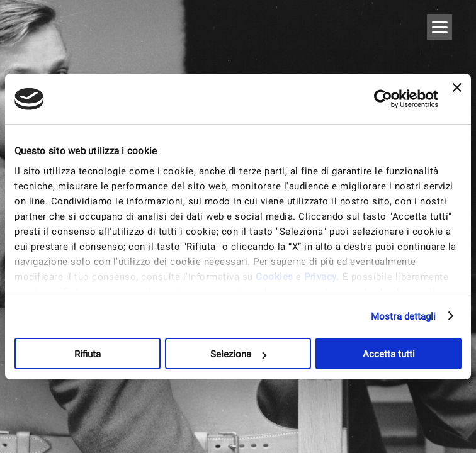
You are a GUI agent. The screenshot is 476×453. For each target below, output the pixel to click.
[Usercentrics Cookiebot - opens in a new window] (383, 99)
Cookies (275, 277)
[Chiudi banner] (457, 99)
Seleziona (238, 354)
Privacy (320, 277)
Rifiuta (88, 354)
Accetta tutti (389, 354)
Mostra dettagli (404, 316)
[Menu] (439, 27)
